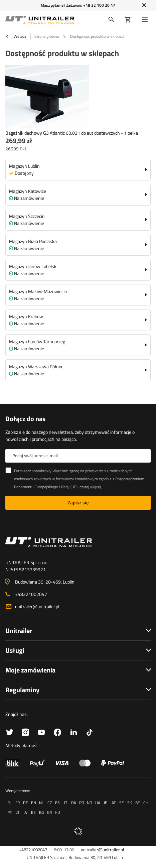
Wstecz (16, 36)
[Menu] (146, 20)
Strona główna (47, 36)
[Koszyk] (128, 20)
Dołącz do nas (25, 419)
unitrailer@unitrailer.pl (37, 606)
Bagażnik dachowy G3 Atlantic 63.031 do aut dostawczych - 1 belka (72, 133)
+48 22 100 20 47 (99, 5)
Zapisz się (78, 503)
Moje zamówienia (30, 670)
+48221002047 (31, 594)
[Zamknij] (144, 5)
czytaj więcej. (91, 487)
